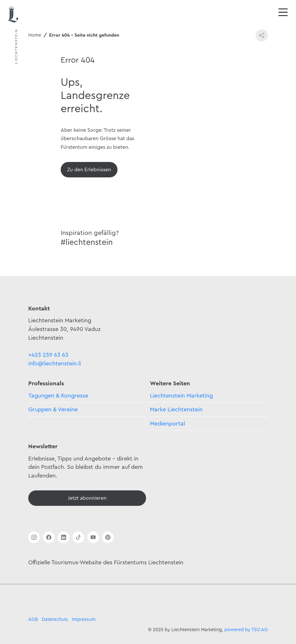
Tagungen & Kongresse (58, 396)
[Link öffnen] (34, 537)
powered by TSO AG (246, 630)
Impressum (84, 619)
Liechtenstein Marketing (181, 396)
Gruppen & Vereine (53, 409)
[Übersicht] (89, 170)
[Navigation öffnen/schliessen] (283, 13)
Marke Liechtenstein (176, 409)
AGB (33, 619)
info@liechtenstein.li (55, 363)
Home (35, 35)
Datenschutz (55, 619)
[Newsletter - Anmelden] (87, 498)
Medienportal (167, 424)
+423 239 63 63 (48, 355)
